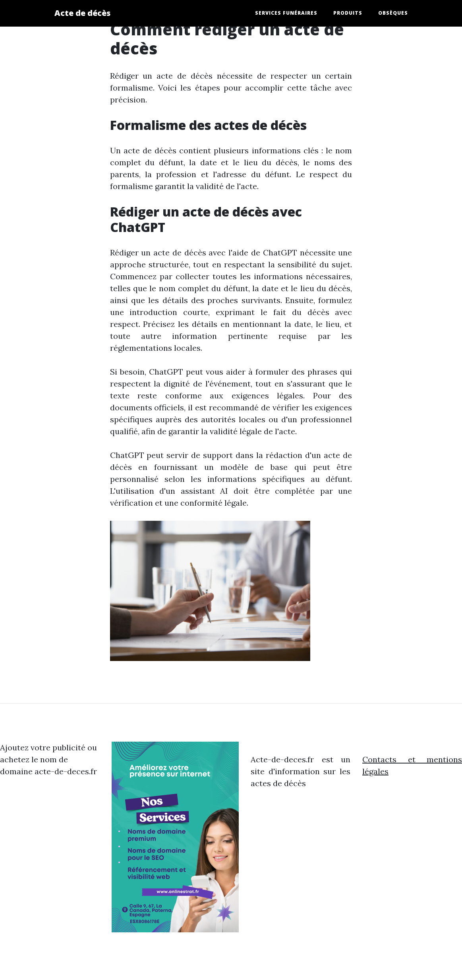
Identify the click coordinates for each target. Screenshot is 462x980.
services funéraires (286, 13)
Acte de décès (82, 13)
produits (348, 13)
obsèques (393, 13)
